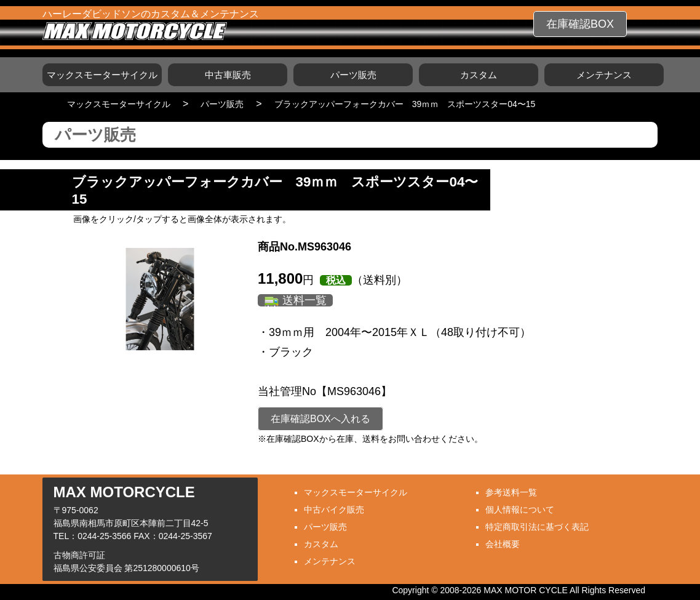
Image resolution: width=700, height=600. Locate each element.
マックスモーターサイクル (102, 75)
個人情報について (520, 510)
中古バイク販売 (334, 510)
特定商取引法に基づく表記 (537, 527)
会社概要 (503, 544)
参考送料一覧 (511, 492)
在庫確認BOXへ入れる (320, 419)
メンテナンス (604, 75)
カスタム (479, 75)
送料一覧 (304, 300)
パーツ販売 (353, 75)
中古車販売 (228, 75)
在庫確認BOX (580, 24)
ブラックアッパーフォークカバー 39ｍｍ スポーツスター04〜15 (405, 104)
